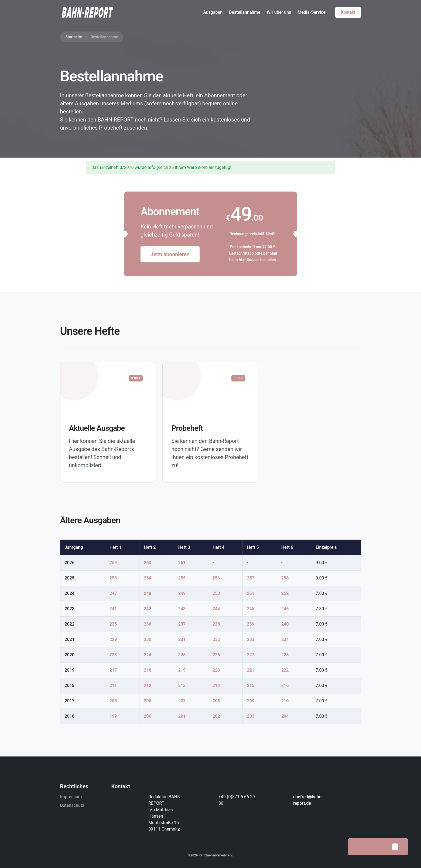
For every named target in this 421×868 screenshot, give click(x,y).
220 (216, 670)
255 (182, 578)
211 (113, 685)
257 (251, 578)
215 (251, 685)
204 (285, 716)
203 (251, 716)
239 (251, 624)
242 (147, 609)
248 (147, 593)
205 (113, 701)
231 (182, 639)
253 (113, 578)
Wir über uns (279, 12)
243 (182, 609)
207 (182, 701)
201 (182, 716)
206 (147, 701)
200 (147, 716)
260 (147, 563)
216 (285, 685)
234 (285, 639)
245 (251, 609)
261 (182, 563)
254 (147, 578)
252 (285, 593)
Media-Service (312, 12)
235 (113, 624)
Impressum (71, 797)
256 (216, 578)
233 (251, 639)
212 (147, 685)
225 (182, 655)
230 (147, 639)
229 (113, 639)
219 (182, 670)
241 (113, 609)
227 (251, 655)
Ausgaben (213, 12)
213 (182, 685)
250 (216, 593)
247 (113, 593)
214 (216, 685)
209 (251, 701)
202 (216, 716)
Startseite (74, 37)
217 (113, 670)
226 (216, 655)
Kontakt (348, 12)
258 (285, 578)
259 (113, 563)
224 (147, 655)
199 (113, 716)
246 (285, 609)
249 (182, 593)
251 (251, 593)
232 (216, 639)
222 (285, 670)
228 (285, 655)
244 (216, 609)
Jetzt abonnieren (170, 254)
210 (285, 701)
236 (147, 624)
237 (182, 624)
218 (147, 670)
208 (216, 701)
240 (285, 624)
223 (113, 655)
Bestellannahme (245, 12)
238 (216, 624)
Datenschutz (72, 805)
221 (251, 670)
